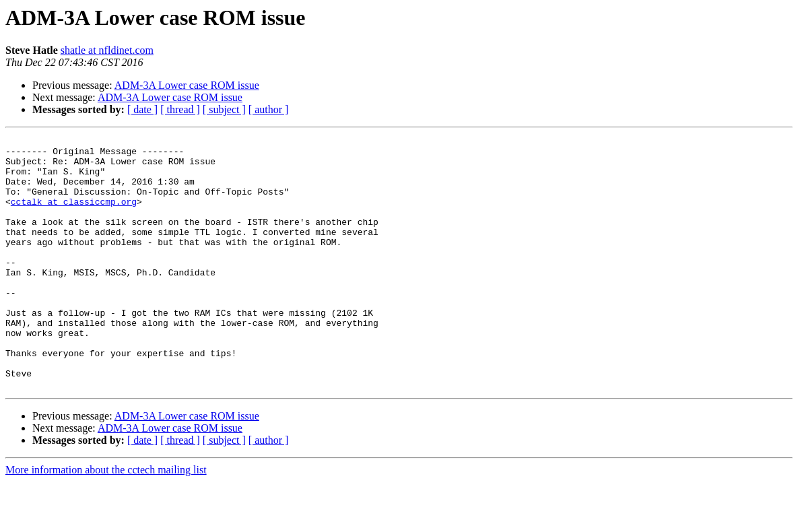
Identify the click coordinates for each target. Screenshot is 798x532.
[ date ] (142, 109)
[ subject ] (224, 109)
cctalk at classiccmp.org (74, 215)
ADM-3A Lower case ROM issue (187, 85)
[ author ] (269, 109)
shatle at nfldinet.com (107, 50)
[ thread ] (180, 109)
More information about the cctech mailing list (106, 520)
